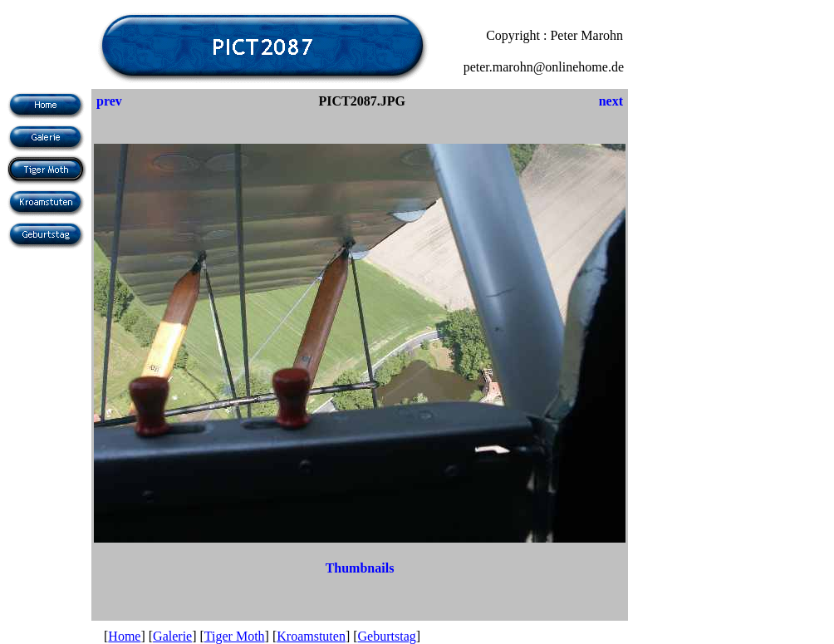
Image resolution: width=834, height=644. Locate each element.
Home (124, 636)
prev (109, 101)
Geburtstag (387, 636)
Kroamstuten (311, 636)
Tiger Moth (235, 636)
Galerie (172, 636)
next (611, 101)
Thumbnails (360, 568)
